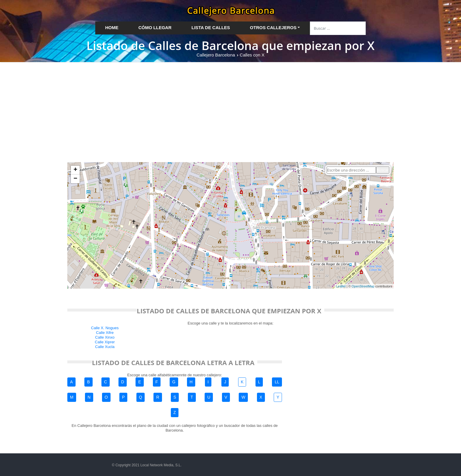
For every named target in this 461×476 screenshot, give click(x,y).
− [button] (75, 179)
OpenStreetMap (363, 286)
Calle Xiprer (105, 342)
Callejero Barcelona (216, 55)
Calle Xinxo (105, 337)
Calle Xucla (105, 347)
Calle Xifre (105, 333)
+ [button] (75, 170)
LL (277, 382)
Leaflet (341, 286)
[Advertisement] (230, 106)
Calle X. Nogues (105, 328)
